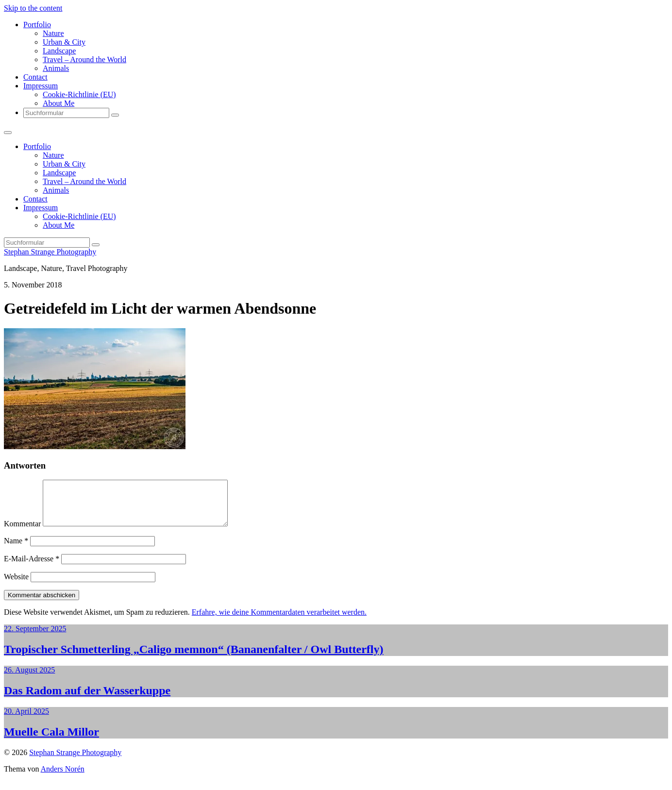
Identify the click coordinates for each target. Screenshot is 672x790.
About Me (59, 103)
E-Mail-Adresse (32, 567)
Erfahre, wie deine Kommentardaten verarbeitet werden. (279, 621)
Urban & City (64, 42)
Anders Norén (63, 778)
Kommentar (22, 532)
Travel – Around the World (84, 59)
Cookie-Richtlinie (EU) (79, 94)
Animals (56, 68)
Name (16, 549)
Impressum (41, 86)
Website (16, 585)
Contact (35, 77)
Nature (53, 33)
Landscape (59, 51)
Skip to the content (33, 8)
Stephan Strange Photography (50, 252)
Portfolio (37, 25)
